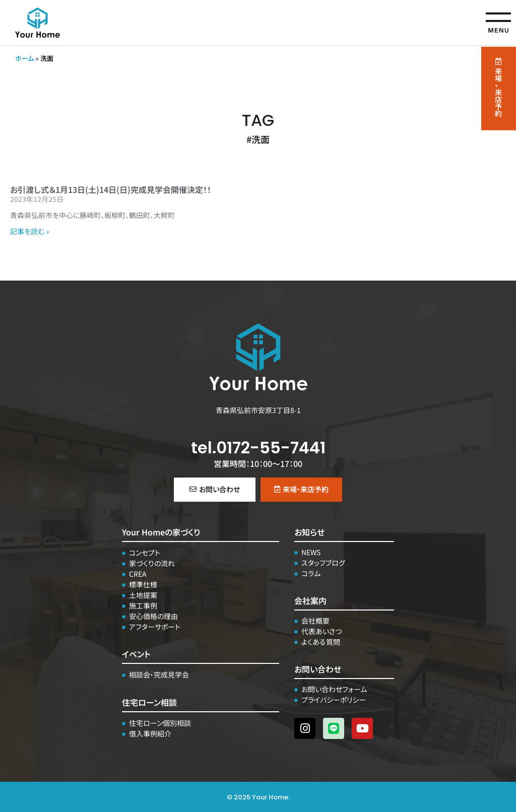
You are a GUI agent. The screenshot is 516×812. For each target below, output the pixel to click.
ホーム (24, 58)
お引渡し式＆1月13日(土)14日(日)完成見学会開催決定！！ (111, 189)
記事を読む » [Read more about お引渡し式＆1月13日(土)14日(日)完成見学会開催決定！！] (30, 231)
